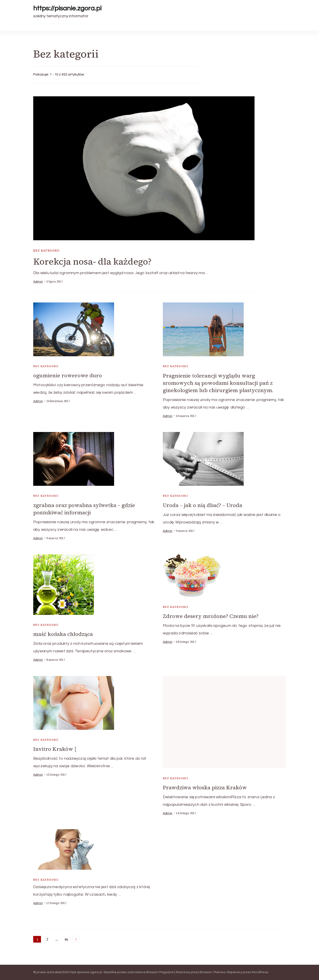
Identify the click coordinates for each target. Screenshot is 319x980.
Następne (76, 939)
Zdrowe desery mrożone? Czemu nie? (211, 616)
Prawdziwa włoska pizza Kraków (205, 787)
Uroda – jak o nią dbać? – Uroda (202, 505)
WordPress (260, 972)
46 (67, 940)
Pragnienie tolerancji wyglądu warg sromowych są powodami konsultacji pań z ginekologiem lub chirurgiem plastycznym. (218, 383)
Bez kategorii (46, 251)
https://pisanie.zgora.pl (67, 8)
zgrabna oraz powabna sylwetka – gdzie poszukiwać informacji (84, 509)
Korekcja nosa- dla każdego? (92, 261)
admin (38, 282)
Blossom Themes (212, 972)
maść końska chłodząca (63, 634)
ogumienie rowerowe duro (68, 375)
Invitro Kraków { (55, 749)
